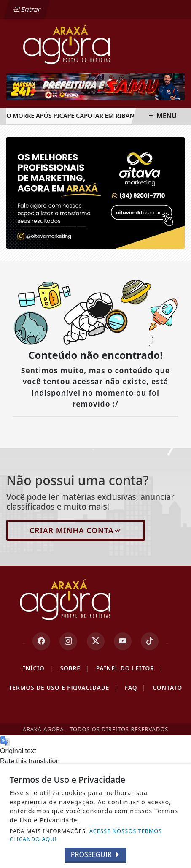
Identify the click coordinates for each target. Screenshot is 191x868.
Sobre (74, 668)
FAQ (135, 688)
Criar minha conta (76, 530)
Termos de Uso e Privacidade (63, 688)
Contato (167, 688)
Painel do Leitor (130, 668)
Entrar (27, 9)
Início (38, 668)
